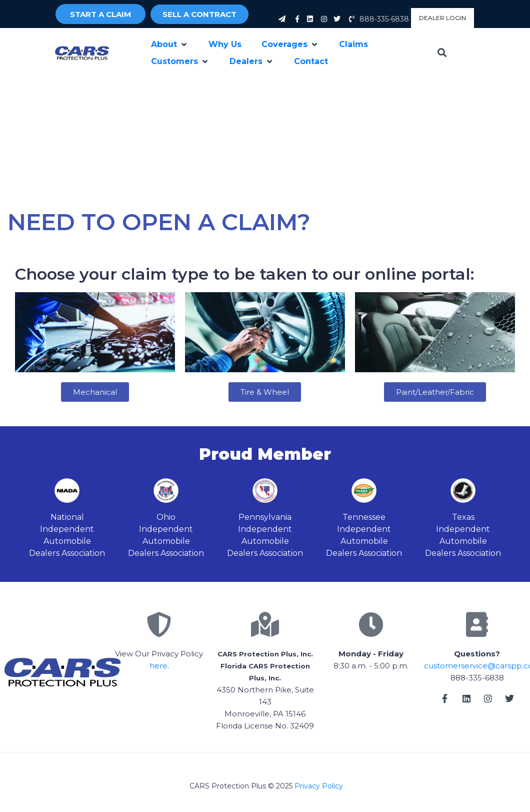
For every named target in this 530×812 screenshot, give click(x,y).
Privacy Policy (319, 786)
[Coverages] (290, 45)
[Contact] (311, 62)
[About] (170, 45)
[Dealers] (252, 62)
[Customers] (180, 62)
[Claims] (353, 45)
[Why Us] (225, 45)
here (158, 666)
